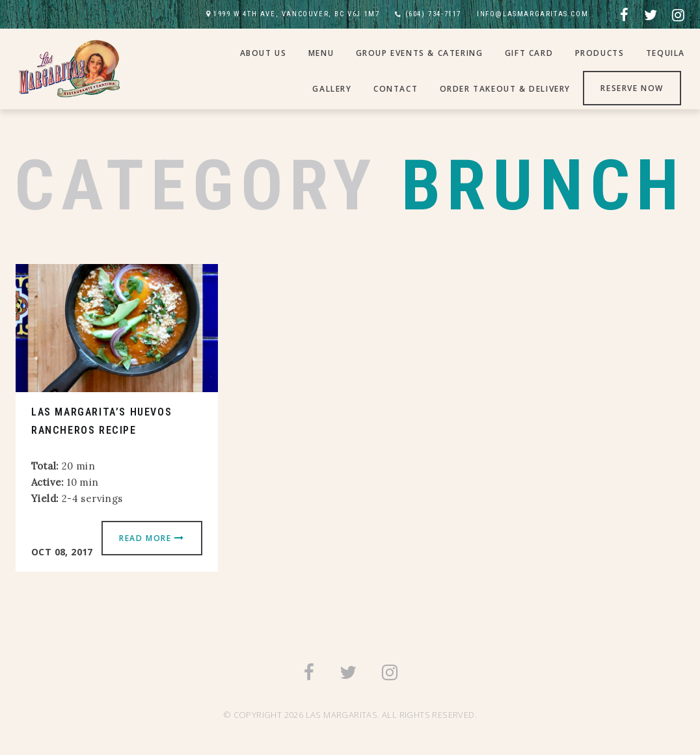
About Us (263, 53)
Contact (396, 89)
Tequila (666, 53)
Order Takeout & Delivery (505, 89)
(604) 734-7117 (433, 14)
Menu (321, 53)
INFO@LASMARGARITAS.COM (532, 14)
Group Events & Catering (420, 53)
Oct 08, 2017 (62, 552)
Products (600, 53)
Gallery (332, 89)
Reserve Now (632, 88)
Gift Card (529, 53)
